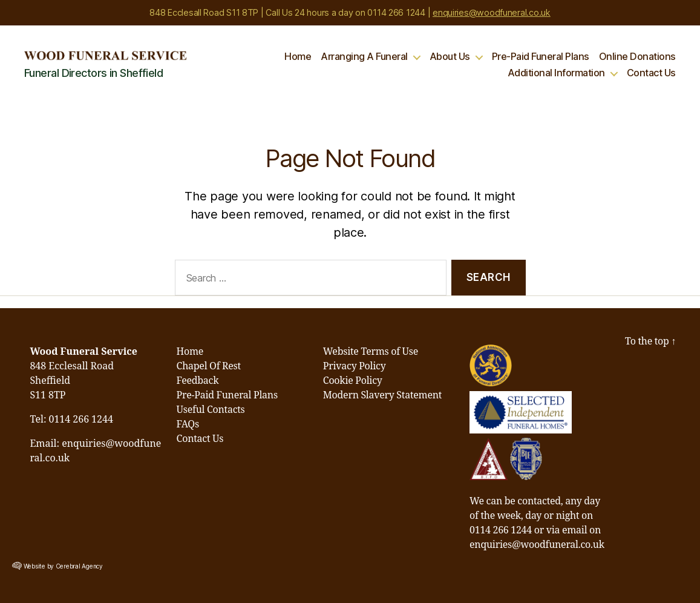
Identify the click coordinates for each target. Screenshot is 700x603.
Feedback (198, 381)
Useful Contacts (211, 410)
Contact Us (651, 73)
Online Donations (637, 57)
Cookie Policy (353, 381)
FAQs (188, 424)
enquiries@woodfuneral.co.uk (492, 12)
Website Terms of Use (371, 352)
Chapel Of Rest (209, 366)
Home (298, 57)
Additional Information (556, 73)
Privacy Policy (355, 366)
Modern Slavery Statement (382, 395)
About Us (450, 57)
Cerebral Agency (79, 566)
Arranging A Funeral (364, 57)
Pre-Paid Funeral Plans (541, 57)
